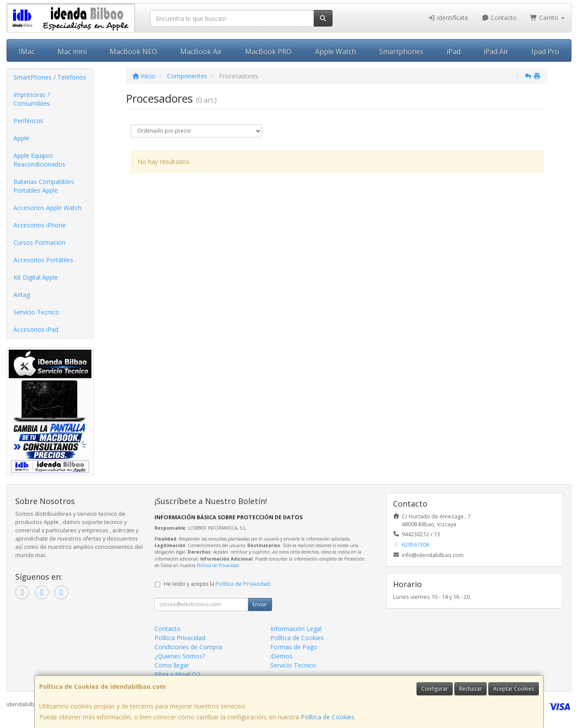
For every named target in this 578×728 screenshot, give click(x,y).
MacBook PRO (268, 51)
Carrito (547, 18)
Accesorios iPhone (40, 225)
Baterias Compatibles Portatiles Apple (44, 186)
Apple (21, 138)
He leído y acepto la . (217, 584)
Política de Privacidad (218, 565)
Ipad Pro (545, 51)
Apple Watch (336, 51)
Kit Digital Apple (36, 277)
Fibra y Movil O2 (177, 674)
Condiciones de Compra (188, 647)
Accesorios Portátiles (43, 260)
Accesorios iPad (36, 329)
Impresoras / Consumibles (32, 99)
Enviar (260, 604)
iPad (454, 51)
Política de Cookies (328, 717)
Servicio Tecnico (36, 312)
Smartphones (401, 51)
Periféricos (29, 121)
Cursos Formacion (39, 242)
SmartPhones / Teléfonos (50, 77)
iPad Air (496, 51)
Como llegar (172, 665)
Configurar (435, 689)
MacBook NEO (133, 51)
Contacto (499, 18)
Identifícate (448, 18)
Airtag (22, 295)
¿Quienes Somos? (180, 656)
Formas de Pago (294, 647)
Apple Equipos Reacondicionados (39, 160)
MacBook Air (201, 51)
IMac (27, 51)
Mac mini (72, 51)
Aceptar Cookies (514, 689)
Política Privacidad (180, 638)
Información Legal (296, 629)
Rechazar (470, 689)
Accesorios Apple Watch (47, 208)
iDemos (281, 656)
